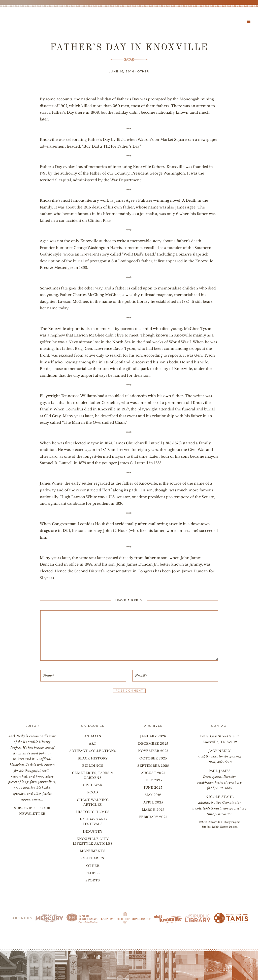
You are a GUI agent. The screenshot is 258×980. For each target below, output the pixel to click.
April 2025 (153, 802)
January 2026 (153, 736)
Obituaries (93, 858)
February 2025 (153, 817)
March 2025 (153, 810)
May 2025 (153, 795)
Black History (93, 758)
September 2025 (153, 766)
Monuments (93, 851)
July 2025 (153, 780)
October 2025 (153, 758)
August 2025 (153, 773)
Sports (93, 880)
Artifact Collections (93, 751)
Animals (93, 736)
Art (93, 743)
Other (143, 72)
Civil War (93, 785)
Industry (93, 832)
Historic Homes (93, 812)
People (93, 873)
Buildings (93, 766)
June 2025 (153, 787)
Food (93, 792)
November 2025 (153, 751)
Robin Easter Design (225, 827)
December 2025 (153, 743)
